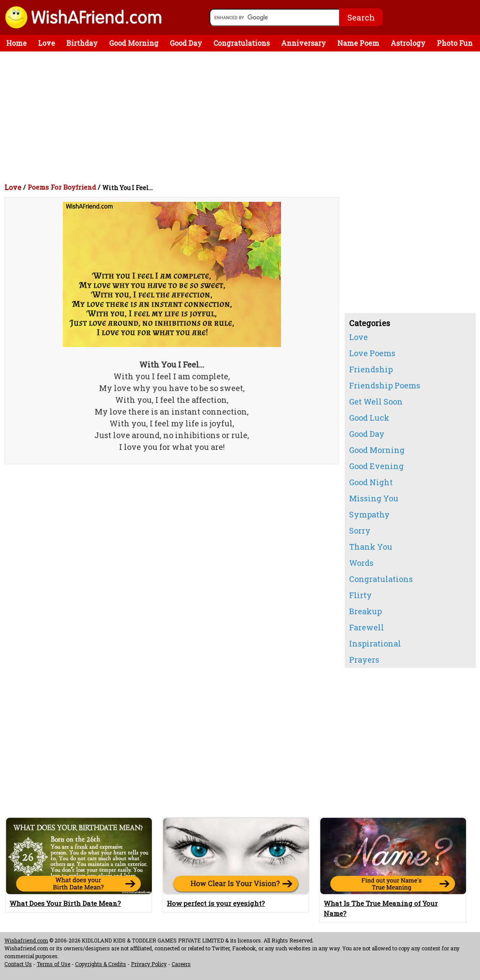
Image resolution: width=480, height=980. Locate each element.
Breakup (365, 611)
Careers (181, 964)
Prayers (364, 660)
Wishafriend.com (26, 940)
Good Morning (134, 43)
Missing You (374, 498)
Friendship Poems (385, 385)
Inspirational (375, 643)
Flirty (360, 595)
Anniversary (303, 43)
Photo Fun (455, 43)
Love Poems (372, 353)
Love (46, 43)
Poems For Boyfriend (62, 187)
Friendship (371, 369)
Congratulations (242, 43)
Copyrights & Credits (101, 964)
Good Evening (376, 466)
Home (16, 43)
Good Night (371, 482)
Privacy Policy (149, 964)
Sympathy (369, 514)
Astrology (408, 43)
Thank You (371, 547)
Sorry (360, 531)
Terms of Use (53, 964)
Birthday (82, 43)
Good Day (186, 43)
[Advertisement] (242, 117)
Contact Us (18, 964)
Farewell (367, 627)
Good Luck (369, 418)
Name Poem (358, 43)
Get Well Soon (376, 402)
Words (361, 563)
